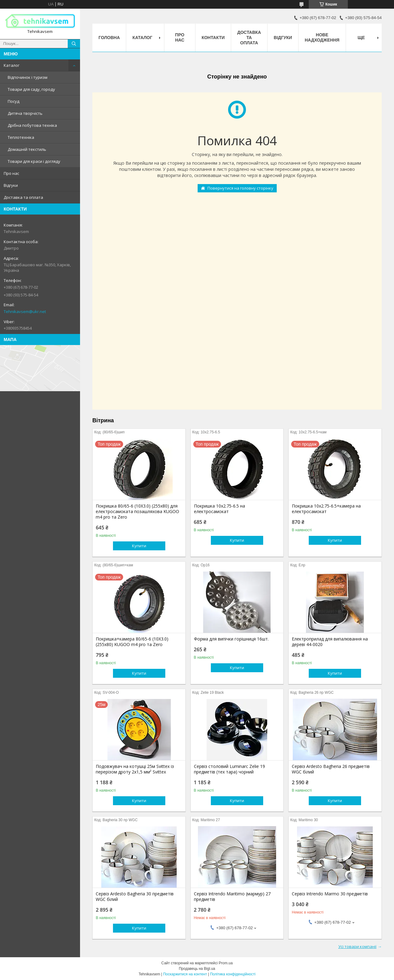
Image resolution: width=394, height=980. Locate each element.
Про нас (11, 173)
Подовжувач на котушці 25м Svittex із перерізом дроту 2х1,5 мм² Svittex (135, 769)
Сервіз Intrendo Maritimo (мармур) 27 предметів (232, 897)
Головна (109, 38)
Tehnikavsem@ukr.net (25, 311)
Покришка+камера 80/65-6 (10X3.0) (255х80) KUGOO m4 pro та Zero (132, 642)
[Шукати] (74, 44)
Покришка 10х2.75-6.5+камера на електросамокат (326, 509)
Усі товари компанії (357, 946)
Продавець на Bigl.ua (197, 969)
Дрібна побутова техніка (32, 125)
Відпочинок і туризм (28, 77)
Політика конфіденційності (233, 974)
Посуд (14, 101)
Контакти (213, 38)
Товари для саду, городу (31, 89)
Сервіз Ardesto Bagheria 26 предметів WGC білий (331, 769)
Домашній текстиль (27, 149)
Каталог (12, 65)
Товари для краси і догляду (34, 161)
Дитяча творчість (25, 113)
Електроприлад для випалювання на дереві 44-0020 (330, 642)
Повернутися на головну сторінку (240, 188)
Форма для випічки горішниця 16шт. (231, 639)
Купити (139, 546)
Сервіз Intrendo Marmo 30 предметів (330, 894)
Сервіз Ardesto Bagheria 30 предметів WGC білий (135, 897)
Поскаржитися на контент (185, 974)
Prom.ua (226, 963)
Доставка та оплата (23, 197)
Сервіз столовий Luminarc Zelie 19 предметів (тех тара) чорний (229, 769)
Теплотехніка (21, 137)
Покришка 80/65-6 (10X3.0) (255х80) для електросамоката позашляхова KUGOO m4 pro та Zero (137, 512)
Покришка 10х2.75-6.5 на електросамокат (219, 509)
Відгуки (11, 185)
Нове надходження (322, 37)
